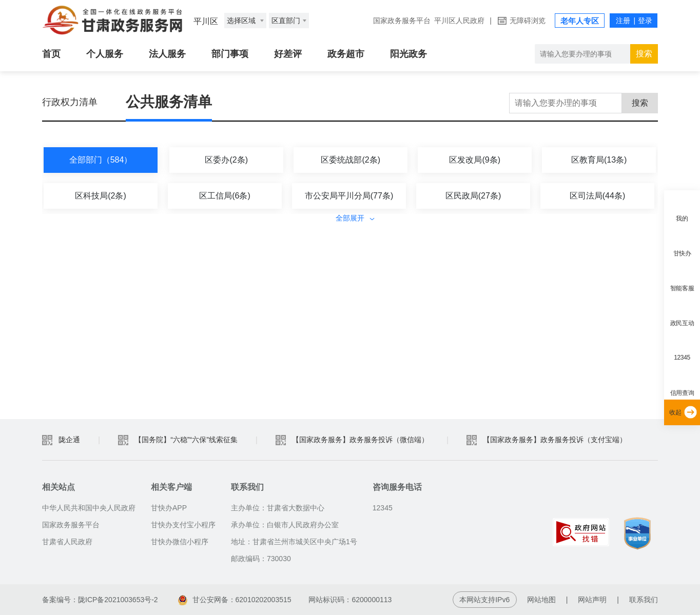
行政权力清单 (70, 102)
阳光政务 (409, 54)
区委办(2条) (226, 160)
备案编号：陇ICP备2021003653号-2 (100, 600)
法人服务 (167, 54)
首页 (51, 54)
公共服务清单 (169, 102)
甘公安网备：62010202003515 (235, 600)
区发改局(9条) (475, 160)
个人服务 (105, 54)
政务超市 (346, 54)
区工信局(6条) (225, 196)
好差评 (288, 54)
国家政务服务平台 (402, 21)
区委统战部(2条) (351, 160)
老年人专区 (580, 21)
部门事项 (230, 54)
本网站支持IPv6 (484, 600)
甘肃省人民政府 (67, 542)
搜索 (644, 54)
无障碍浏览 (528, 21)
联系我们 (644, 600)
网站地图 (541, 600)
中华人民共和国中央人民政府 (89, 508)
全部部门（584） (101, 160)
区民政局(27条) (473, 196)
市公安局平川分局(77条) (349, 196)
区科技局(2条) (101, 196)
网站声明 (592, 600)
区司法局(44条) (597, 196)
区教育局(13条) (599, 160)
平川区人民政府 (459, 21)
